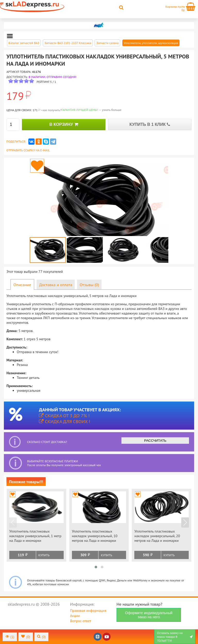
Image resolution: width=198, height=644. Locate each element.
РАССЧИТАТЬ (155, 441)
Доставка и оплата (56, 285)
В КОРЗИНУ (64, 124)
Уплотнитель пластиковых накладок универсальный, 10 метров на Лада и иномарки (95, 536)
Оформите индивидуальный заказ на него (149, 615)
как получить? (52, 110)
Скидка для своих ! (65, 421)
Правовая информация (88, 611)
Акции (75, 616)
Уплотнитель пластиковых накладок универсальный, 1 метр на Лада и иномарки (35, 536)
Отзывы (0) (89, 285)
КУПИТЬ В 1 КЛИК (150, 124)
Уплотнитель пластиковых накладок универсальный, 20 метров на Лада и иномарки (157, 536)
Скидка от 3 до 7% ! (64, 416)
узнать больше (112, 110)
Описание (22, 285)
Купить (44, 555)
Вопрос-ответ (81, 621)
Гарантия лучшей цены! (80, 110)
